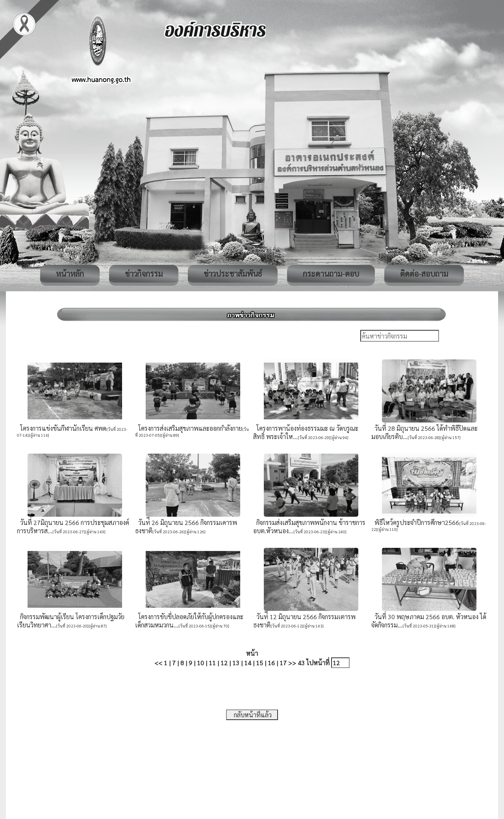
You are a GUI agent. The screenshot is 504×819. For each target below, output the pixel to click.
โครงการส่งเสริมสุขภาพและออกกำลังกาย (189, 428)
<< (158, 663)
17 (283, 663)
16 (271, 663)
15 (259, 663)
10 (200, 663)
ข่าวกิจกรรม (144, 274)
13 (236, 663)
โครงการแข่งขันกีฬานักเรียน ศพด (62, 428)
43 (301, 663)
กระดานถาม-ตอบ (331, 274)
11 (212, 663)
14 (248, 663)
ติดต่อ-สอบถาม (424, 274)
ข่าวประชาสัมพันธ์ (233, 274)
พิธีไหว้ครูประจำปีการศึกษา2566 (415, 522)
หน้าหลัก (70, 274)
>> (292, 663)
